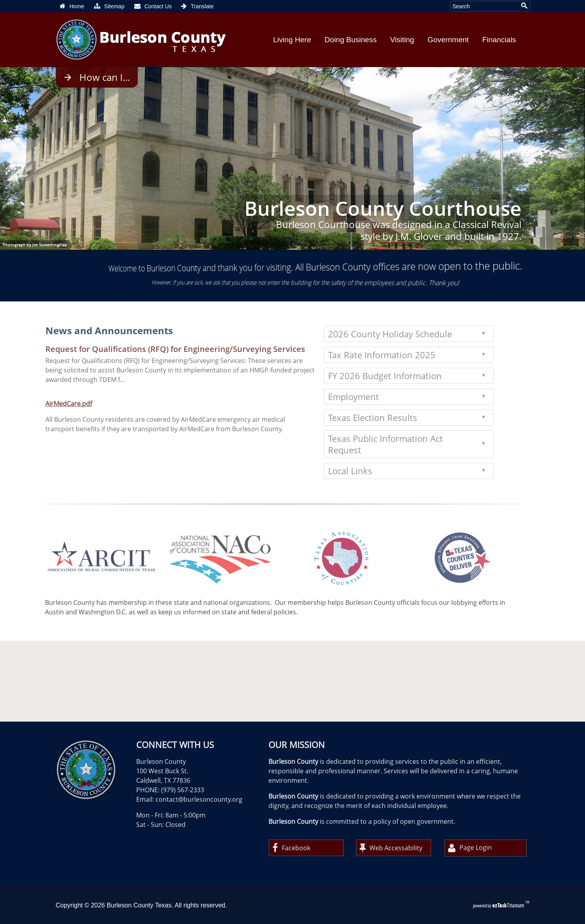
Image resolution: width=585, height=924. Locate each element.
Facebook (291, 848)
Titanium (509, 905)
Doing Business (351, 40)
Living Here (292, 40)
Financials (499, 40)
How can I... (105, 77)
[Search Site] (484, 6)
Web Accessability (391, 848)
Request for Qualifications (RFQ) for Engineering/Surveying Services (153, 349)
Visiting (402, 40)
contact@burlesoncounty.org (199, 799)
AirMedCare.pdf (46, 404)
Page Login (470, 848)
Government (448, 40)
